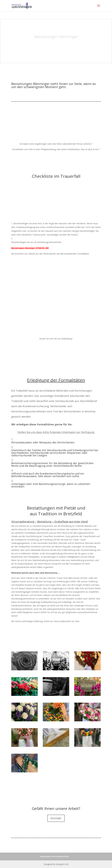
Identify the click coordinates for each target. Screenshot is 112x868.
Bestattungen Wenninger (56, 36)
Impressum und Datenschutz (54, 856)
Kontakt (56, 818)
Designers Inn (62, 864)
